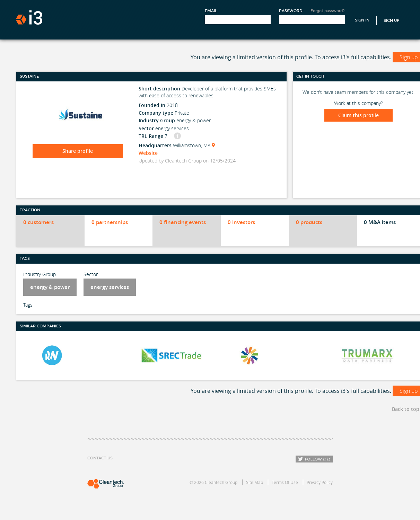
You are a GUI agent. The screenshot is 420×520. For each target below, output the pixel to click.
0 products (309, 222)
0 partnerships (110, 222)
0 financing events (183, 222)
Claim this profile (358, 115)
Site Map (255, 482)
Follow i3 (314, 459)
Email (211, 11)
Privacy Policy (320, 482)
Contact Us (100, 458)
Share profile (78, 151)
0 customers (38, 222)
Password (291, 11)
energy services (110, 287)
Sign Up (392, 21)
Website (148, 153)
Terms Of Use (285, 482)
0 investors (241, 222)
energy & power (50, 287)
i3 (29, 17)
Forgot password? (328, 11)
